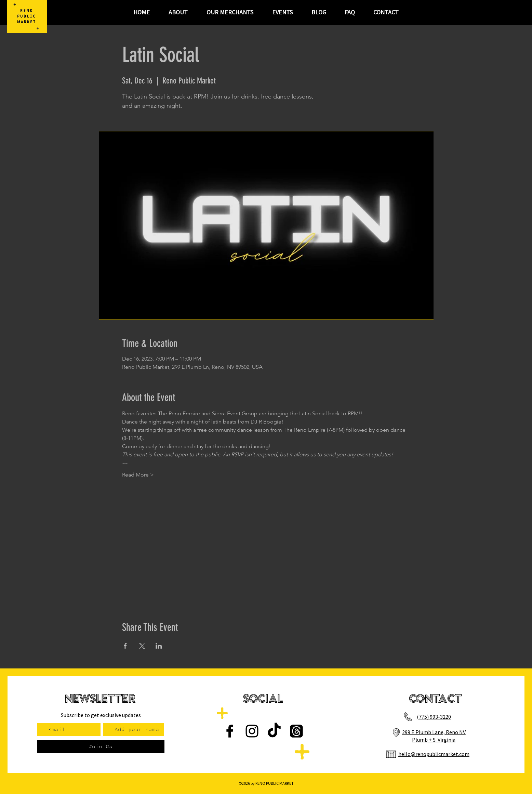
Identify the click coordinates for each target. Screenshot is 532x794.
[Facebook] (230, 731)
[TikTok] (274, 731)
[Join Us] (101, 746)
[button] (282, 12)
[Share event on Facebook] (125, 646)
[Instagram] (252, 731)
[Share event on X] (142, 646)
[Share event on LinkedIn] (159, 646)
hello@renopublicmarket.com (434, 754)
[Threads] (296, 731)
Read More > (138, 475)
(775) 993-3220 (434, 717)
